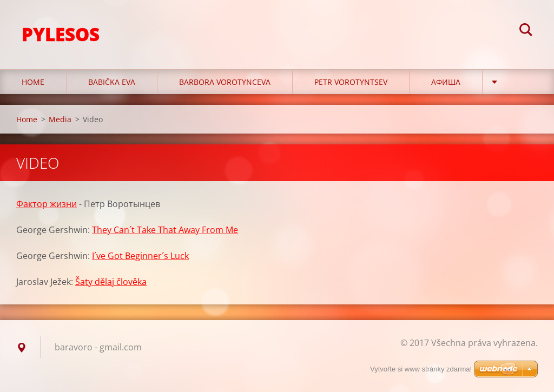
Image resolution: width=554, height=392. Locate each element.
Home (33, 82)
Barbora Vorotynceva (225, 82)
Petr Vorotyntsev (351, 82)
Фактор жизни (47, 204)
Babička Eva (112, 82)
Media (60, 119)
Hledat (526, 31)
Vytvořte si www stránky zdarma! (421, 369)
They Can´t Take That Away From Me (165, 230)
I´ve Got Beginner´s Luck (140, 256)
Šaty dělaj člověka (111, 282)
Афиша (446, 82)
